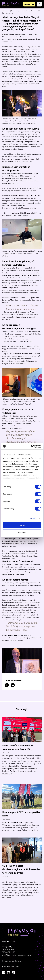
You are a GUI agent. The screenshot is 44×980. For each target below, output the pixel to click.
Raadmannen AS (28, 600)
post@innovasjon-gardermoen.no (17, 955)
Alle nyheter (6, 11)
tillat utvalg (22, 532)
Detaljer (33, 518)
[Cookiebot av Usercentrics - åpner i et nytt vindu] (31, 446)
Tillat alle (22, 525)
